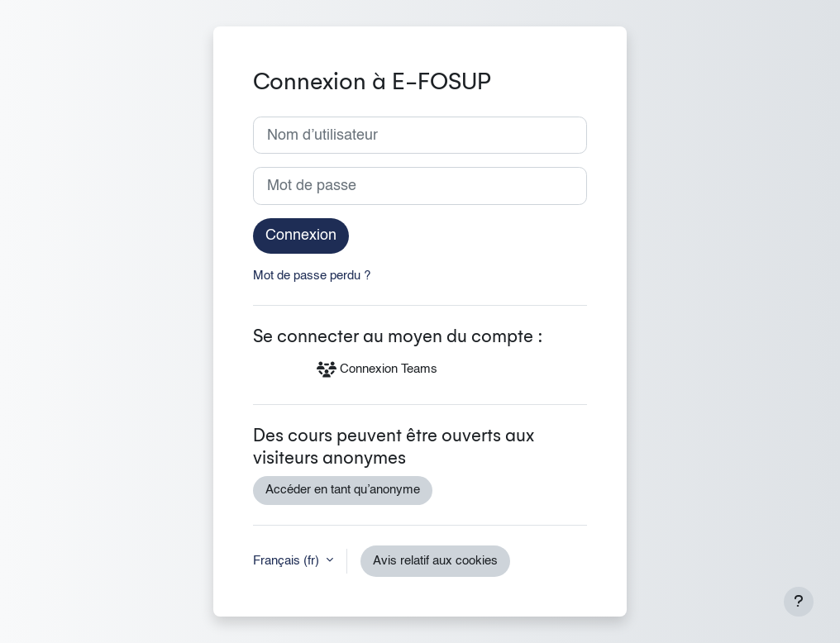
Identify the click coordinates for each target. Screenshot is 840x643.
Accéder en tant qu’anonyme (343, 490)
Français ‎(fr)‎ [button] (288, 561)
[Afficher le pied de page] (799, 602)
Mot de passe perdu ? (312, 276)
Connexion (301, 236)
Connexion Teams (377, 369)
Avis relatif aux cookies (435, 561)
